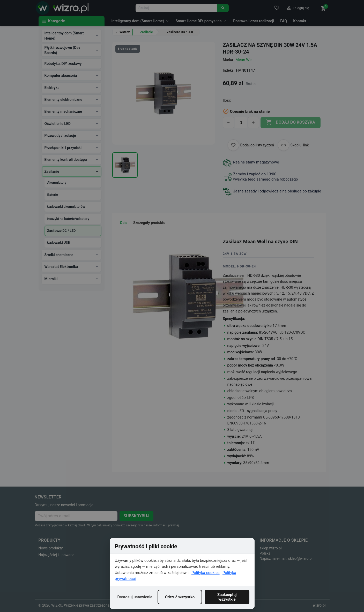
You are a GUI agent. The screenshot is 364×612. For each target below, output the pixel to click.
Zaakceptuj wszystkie (227, 597)
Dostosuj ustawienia (135, 597)
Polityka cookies (206, 573)
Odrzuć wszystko (180, 597)
